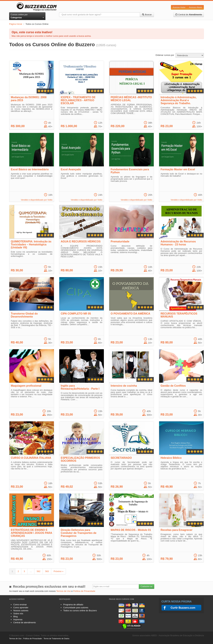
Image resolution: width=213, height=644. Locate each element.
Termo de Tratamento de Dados (56, 639)
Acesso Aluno (195, 7)
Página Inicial (16, 24)
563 (47, 571)
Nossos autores (21, 611)
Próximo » (58, 571)
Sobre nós (18, 614)
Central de (189, 15)
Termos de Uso (63, 591)
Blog (15, 617)
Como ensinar (20, 605)
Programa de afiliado (73, 605)
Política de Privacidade (84, 591)
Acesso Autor (179, 7)
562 (39, 571)
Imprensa (18, 619)
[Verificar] (132, 626)
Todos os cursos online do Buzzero (80, 611)
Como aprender (21, 608)
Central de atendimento (25, 622)
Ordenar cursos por (165, 55)
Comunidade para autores (76, 608)
